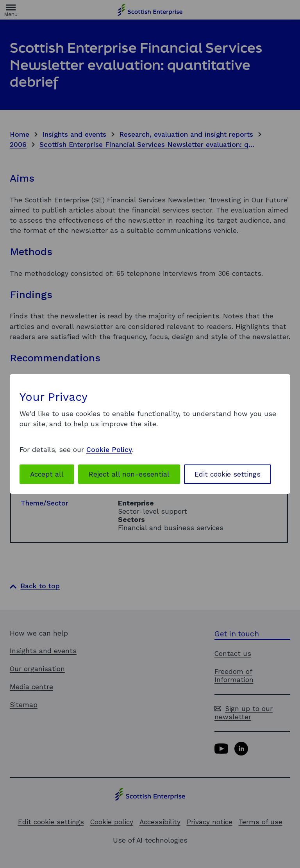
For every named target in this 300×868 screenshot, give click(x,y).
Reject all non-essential (129, 474)
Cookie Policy (109, 450)
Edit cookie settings (228, 474)
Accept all (47, 474)
